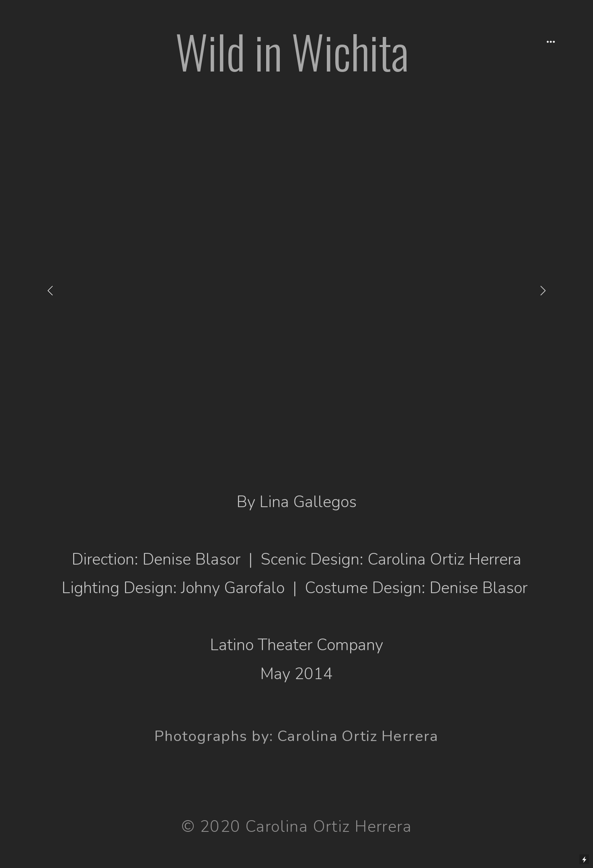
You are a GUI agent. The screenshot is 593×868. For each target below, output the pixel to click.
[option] (296, 290)
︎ (551, 42)
